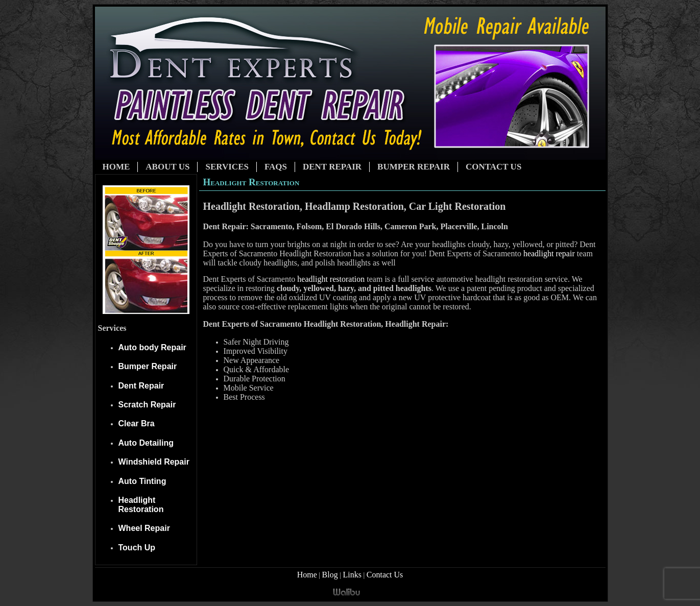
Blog (330, 575)
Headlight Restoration (141, 505)
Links (352, 575)
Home (116, 167)
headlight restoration (331, 279)
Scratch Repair (147, 405)
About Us (167, 167)
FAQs (276, 167)
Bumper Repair (414, 167)
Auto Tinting (142, 481)
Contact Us (493, 167)
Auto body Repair (152, 347)
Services (227, 167)
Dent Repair (332, 167)
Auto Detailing (146, 443)
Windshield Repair (154, 462)
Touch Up (137, 548)
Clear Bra (137, 423)
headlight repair (549, 253)
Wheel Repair (144, 528)
